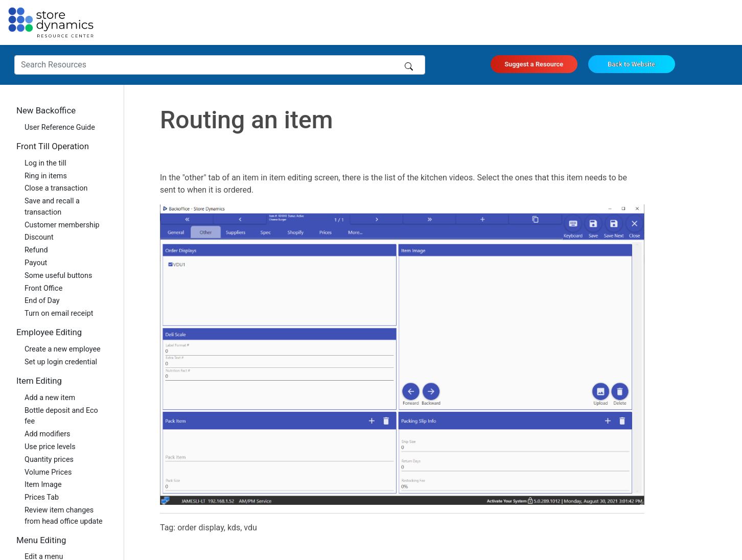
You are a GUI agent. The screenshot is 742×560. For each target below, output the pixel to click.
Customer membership (62, 225)
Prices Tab (42, 497)
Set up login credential (61, 362)
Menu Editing (41, 540)
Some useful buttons (58, 276)
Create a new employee (63, 349)
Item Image (43, 485)
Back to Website (631, 64)
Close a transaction (56, 188)
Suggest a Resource (534, 64)
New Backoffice (46, 110)
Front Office (43, 288)
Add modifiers (48, 434)
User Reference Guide (60, 127)
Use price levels (50, 447)
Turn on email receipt (59, 313)
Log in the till (45, 163)
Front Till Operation (53, 146)
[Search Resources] (220, 65)
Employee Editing (49, 332)
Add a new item (50, 398)
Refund (36, 250)
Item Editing (39, 381)
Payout (36, 263)
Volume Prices (48, 472)
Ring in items (46, 176)
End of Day (42, 301)
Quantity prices (49, 460)
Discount (39, 237)
